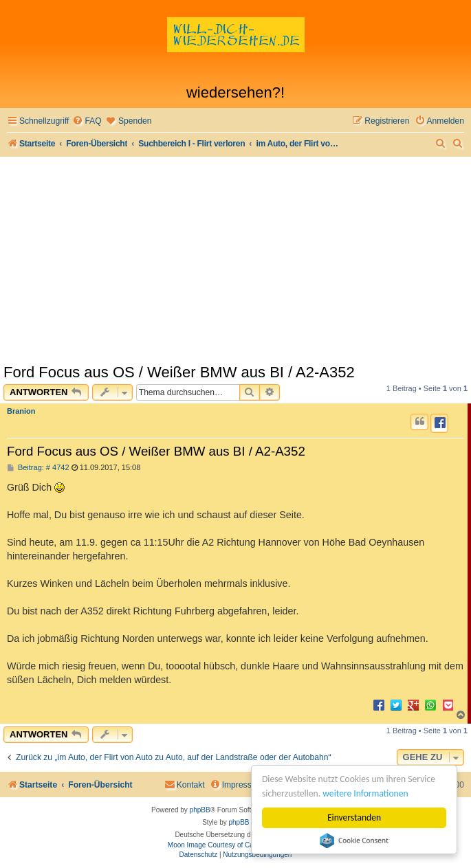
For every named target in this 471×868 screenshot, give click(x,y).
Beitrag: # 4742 (38, 468)
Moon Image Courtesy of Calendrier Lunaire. (235, 845)
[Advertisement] (235, 260)
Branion (21, 411)
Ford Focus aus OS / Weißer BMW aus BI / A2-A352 (179, 372)
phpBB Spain (248, 822)
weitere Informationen (365, 793)
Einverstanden (354, 817)
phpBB (200, 810)
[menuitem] (87, 121)
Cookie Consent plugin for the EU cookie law (354, 841)
